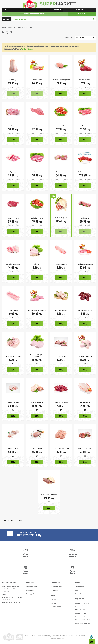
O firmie (53, 599)
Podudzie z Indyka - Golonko (37, 356)
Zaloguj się (54, 590)
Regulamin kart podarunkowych (81, 614)
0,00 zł (82, 14)
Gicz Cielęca (13, 80)
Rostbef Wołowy (13, 218)
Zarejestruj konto (57, 587)
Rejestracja (57, 10)
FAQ (77, 590)
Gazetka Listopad (57, 607)
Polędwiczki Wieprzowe (85, 264)
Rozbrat (85, 126)
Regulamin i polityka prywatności (82, 604)
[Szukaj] (54, 19)
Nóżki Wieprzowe (61, 264)
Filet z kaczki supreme (49, 495)
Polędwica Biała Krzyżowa (61, 80)
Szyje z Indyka (61, 356)
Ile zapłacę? (30, 590)
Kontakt (78, 594)
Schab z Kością (13, 310)
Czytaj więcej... (27, 49)
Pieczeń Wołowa (85, 80)
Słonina (37, 264)
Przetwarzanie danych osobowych (83, 624)
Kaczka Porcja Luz (61, 218)
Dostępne (86, 38)
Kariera (53, 603)
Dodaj (13, 93)
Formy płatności (32, 594)
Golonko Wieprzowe (13, 264)
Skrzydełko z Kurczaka (13, 356)
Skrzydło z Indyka (37, 402)
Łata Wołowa (37, 126)
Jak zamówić (80, 587)
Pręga (13, 126)
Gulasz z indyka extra (85, 449)
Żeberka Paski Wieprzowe (37, 310)
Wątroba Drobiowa (61, 402)
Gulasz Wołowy (61, 172)
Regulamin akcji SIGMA (83, 619)
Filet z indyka (37, 449)
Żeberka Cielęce (37, 80)
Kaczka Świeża (85, 402)
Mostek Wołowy (37, 172)
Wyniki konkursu (81, 609)
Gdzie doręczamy (32, 587)
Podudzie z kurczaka (85, 356)
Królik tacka (85, 218)
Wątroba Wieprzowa (85, 310)
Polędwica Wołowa (85, 172)
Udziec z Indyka (13, 402)
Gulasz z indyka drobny (61, 449)
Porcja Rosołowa (61, 310)
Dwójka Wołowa (61, 126)
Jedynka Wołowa (37, 218)
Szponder (13, 172)
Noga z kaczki (13, 449)
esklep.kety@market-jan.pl (11, 603)
